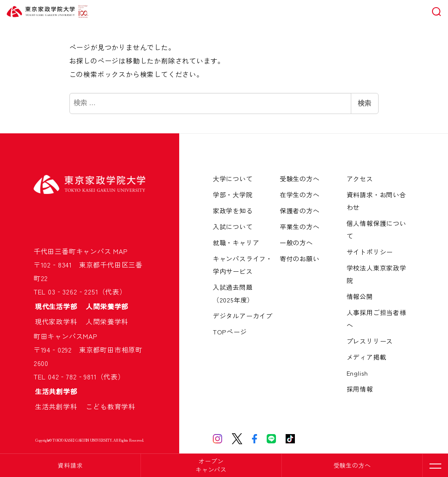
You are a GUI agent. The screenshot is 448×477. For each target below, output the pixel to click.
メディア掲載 (367, 357)
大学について (233, 179)
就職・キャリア (236, 242)
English (358, 373)
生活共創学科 (60, 406)
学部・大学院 (233, 195)
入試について (233, 227)
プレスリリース (370, 341)
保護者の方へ (300, 211)
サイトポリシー (370, 252)
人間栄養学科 (107, 321)
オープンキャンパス (211, 465)
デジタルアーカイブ (243, 316)
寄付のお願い (300, 258)
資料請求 (70, 465)
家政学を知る (233, 211)
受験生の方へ (352, 465)
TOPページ (230, 332)
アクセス (360, 179)
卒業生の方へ (300, 227)
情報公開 (360, 296)
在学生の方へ (300, 195)
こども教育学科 (111, 406)
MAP (120, 251)
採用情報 (360, 389)
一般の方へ (296, 242)
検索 (365, 103)
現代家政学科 (60, 321)
